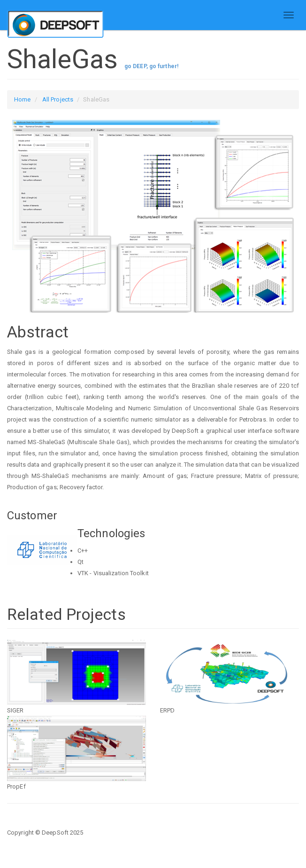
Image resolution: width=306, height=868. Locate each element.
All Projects (58, 99)
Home (22, 99)
